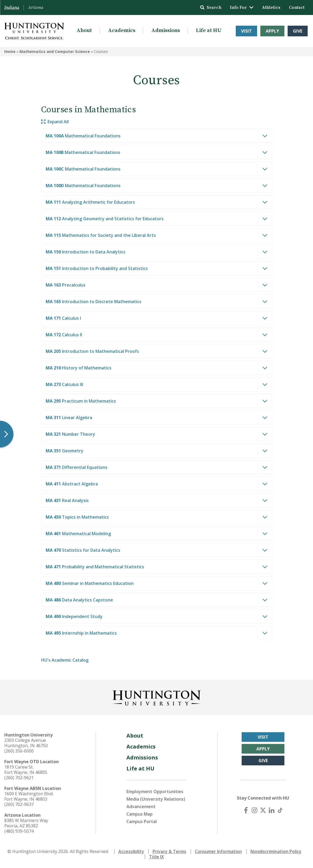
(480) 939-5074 (19, 831)
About (84, 31)
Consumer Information (218, 851)
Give (298, 31)
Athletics (271, 7)
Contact (297, 7)
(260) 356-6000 (19, 751)
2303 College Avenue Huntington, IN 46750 (26, 743)
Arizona (36, 7)
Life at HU (209, 31)
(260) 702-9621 (19, 778)
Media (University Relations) (156, 799)
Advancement (141, 807)
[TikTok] (280, 810)
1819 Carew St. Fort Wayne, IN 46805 (26, 770)
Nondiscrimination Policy (276, 851)
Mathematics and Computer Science (55, 51)
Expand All (55, 122)
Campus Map (140, 814)
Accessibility (131, 851)
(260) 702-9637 (19, 804)
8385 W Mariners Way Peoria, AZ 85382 (26, 823)
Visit (246, 31)
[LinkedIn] (272, 810)
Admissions (166, 31)
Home (10, 51)
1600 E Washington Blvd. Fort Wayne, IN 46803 (29, 796)
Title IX (156, 857)
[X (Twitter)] (263, 810)
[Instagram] (254, 810)
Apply (272, 31)
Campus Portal (142, 821)
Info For (242, 7)
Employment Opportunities (155, 792)
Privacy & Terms (169, 851)
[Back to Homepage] (157, 697)
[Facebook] (246, 810)
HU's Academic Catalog (65, 660)
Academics (122, 31)
